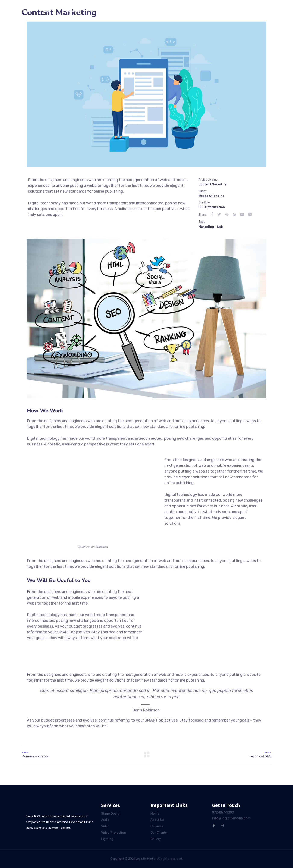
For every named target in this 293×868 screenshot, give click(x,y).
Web (220, 227)
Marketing (206, 227)
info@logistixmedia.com (231, 818)
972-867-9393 (223, 812)
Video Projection (113, 833)
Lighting (107, 839)
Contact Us (147, 11)
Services (73, 11)
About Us (49, 11)
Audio (105, 820)
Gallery (95, 11)
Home (27, 11)
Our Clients (119, 11)
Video (105, 826)
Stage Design (111, 814)
